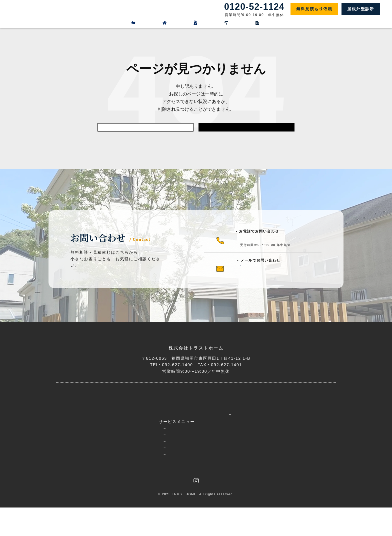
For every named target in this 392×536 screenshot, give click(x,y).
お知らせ (255, 438)
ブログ (244, 431)
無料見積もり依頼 (314, 9)
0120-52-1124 (259, 244)
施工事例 (248, 23)
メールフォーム (267, 276)
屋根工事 (133, 463)
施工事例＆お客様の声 (207, 442)
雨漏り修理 (135, 476)
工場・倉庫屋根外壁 (144, 483)
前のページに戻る (145, 130)
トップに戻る (246, 130)
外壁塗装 (133, 457)
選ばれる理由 (129, 440)
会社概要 (246, 455)
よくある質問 (198, 452)
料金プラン (197, 23)
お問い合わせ (251, 465)
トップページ (129, 429)
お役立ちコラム (261, 444)
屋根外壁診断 (361, 9)
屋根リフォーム (78, 23)
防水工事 (133, 470)
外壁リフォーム (140, 23)
